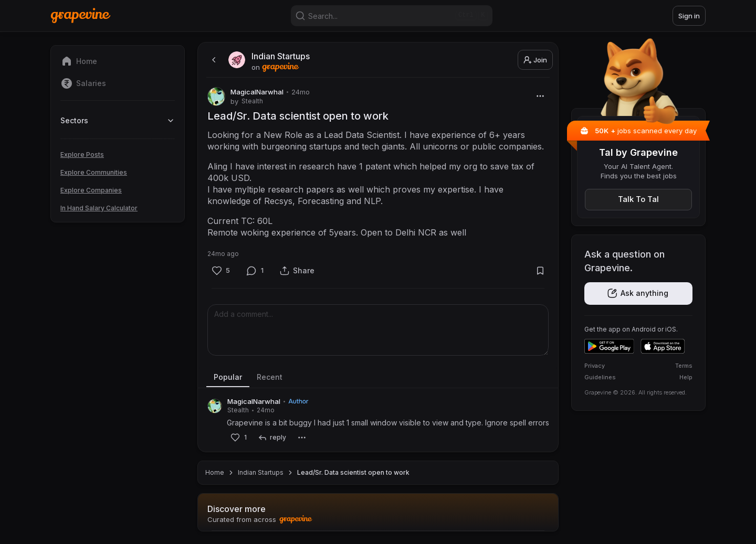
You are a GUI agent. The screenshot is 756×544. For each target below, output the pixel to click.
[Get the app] (638, 294)
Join (535, 60)
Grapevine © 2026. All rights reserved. (636, 392)
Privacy (595, 366)
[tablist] (378, 378)
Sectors (118, 120)
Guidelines (600, 377)
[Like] (221, 270)
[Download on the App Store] (663, 346)
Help (686, 377)
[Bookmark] (540, 270)
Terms (684, 366)
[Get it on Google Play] (609, 346)
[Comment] (255, 270)
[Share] (297, 270)
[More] (540, 96)
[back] (213, 60)
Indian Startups (261, 472)
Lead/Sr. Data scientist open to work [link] (353, 472)
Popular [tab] (228, 377)
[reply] (272, 438)
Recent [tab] (270, 377)
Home (215, 472)
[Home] (81, 15)
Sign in (689, 16)
